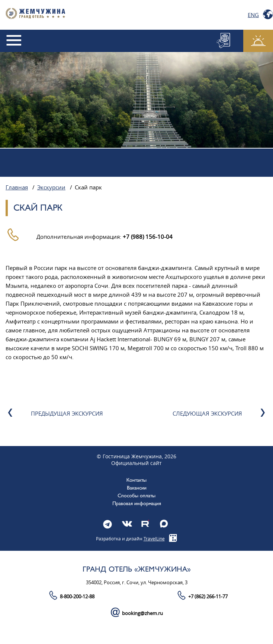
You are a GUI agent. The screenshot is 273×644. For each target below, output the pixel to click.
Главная (17, 188)
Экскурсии (51, 188)
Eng (253, 15)
